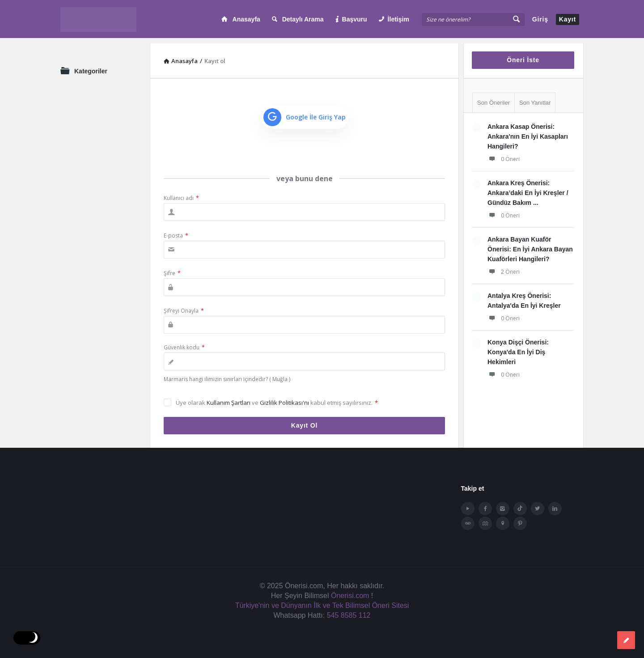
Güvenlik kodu (184, 342)
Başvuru (351, 19)
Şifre (172, 268)
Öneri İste (523, 55)
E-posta (176, 230)
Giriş (540, 19)
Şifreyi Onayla (184, 305)
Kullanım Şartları (229, 397)
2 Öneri (504, 266)
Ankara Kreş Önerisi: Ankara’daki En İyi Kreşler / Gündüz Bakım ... (528, 187)
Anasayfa (241, 19)
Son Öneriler (494, 97)
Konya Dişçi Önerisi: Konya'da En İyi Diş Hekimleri (518, 347)
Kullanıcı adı (181, 193)
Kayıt (568, 19)
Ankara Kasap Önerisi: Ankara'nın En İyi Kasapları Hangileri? (528, 131)
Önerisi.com (350, 590)
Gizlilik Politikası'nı (285, 397)
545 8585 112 (349, 610)
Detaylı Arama (298, 19)
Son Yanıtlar (535, 97)
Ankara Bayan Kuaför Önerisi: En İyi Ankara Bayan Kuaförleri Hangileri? (530, 244)
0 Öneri (504, 154)
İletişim (394, 19)
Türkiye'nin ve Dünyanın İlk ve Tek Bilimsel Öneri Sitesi (322, 600)
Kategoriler (91, 66)
